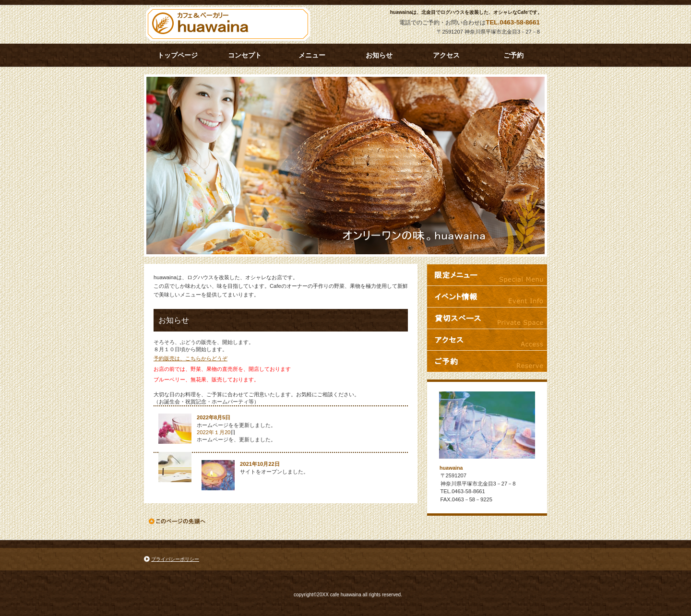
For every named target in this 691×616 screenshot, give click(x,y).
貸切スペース (487, 318)
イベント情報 (487, 296)
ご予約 (487, 361)
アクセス (487, 340)
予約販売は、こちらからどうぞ (191, 358)
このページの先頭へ (178, 521)
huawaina (230, 24)
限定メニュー (487, 275)
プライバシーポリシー (175, 559)
